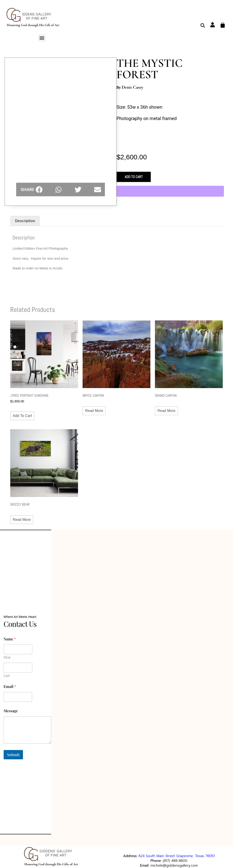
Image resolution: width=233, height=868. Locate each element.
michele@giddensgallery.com (174, 861)
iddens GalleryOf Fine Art (37, 16)
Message (11, 709)
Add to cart (134, 177)
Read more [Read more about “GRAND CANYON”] (166, 411)
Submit (13, 753)
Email (10, 684)
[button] (42, 38)
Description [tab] (25, 221)
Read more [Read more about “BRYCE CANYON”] (94, 411)
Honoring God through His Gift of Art (33, 25)
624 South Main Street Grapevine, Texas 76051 (177, 852)
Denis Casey (133, 87)
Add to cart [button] (22, 416)
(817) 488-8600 (175, 857)
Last (7, 674)
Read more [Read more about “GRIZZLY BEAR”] (22, 520)
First (7, 655)
